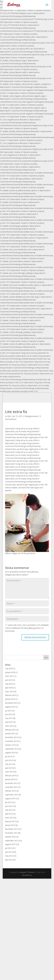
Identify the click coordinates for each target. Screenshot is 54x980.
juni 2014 (9, 760)
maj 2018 (9, 669)
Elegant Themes (27, 872)
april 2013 (9, 814)
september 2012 (12, 841)
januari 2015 (10, 733)
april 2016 (9, 688)
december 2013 (11, 783)
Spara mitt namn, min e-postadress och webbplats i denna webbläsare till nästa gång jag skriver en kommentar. (27, 628)
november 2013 (11, 787)
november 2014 (11, 741)
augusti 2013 (10, 798)
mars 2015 (9, 726)
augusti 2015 (10, 707)
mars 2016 (9, 691)
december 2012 (11, 829)
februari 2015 (10, 730)
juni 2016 (9, 680)
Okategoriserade (31, 416)
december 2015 (11, 703)
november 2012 (11, 833)
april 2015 (9, 722)
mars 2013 (9, 818)
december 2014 (11, 737)
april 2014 (9, 768)
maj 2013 (9, 810)
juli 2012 (8, 848)
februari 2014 (10, 776)
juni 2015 (9, 714)
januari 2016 (10, 699)
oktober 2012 (11, 837)
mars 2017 (9, 676)
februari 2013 (10, 821)
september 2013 (12, 795)
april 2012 (9, 860)
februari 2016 (10, 695)
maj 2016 (9, 684)
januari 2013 (10, 825)
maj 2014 (9, 764)
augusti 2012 (10, 844)
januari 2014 (10, 779)
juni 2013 (9, 806)
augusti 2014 (10, 753)
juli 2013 (8, 802)
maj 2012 (9, 856)
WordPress (27, 875)
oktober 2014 (11, 745)
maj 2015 (9, 718)
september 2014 (12, 749)
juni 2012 (9, 852)
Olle (9, 416)
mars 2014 (9, 772)
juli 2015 (8, 711)
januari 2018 (10, 672)
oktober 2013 (11, 791)
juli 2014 (8, 756)
